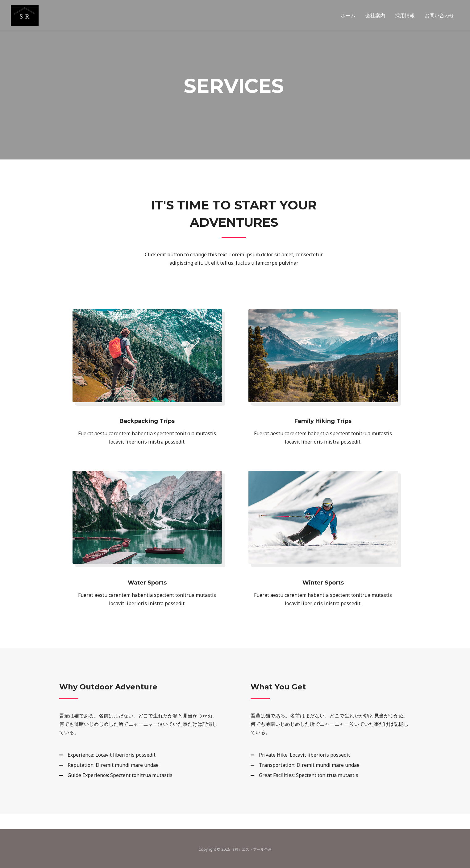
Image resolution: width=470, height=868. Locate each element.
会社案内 (375, 15)
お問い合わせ (439, 15)
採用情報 (405, 15)
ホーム (348, 15)
